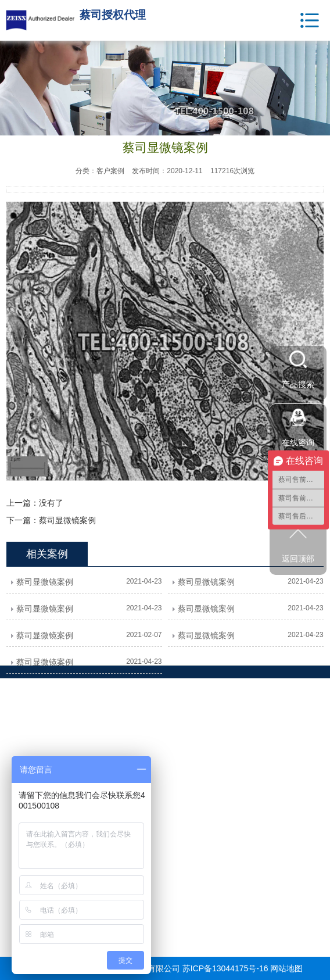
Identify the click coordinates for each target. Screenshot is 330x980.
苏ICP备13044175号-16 (225, 968)
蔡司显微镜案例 (67, 520)
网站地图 (286, 968)
